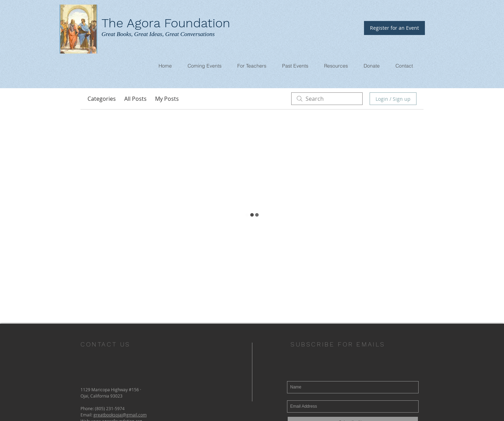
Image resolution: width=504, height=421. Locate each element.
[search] (327, 99)
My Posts (167, 99)
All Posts (135, 99)
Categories (102, 99)
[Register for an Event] (394, 28)
